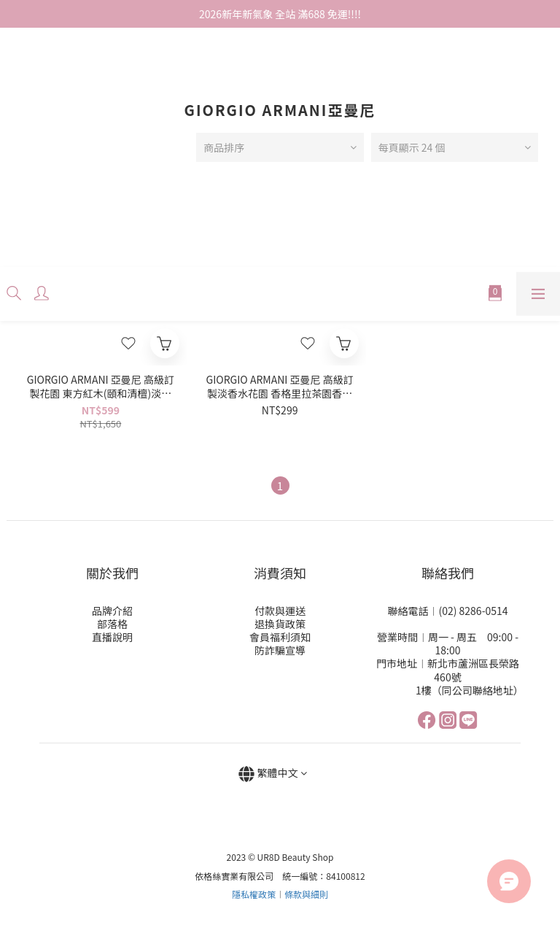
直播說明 (112, 637)
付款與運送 (280, 611)
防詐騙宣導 (280, 650)
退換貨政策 (280, 624)
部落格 (112, 624)
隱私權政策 (254, 894)
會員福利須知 (280, 637)
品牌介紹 (112, 611)
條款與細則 (306, 894)
